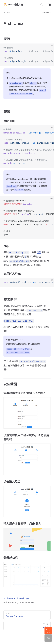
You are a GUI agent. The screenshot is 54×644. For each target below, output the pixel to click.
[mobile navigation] (49, 5)
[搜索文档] (41, 5)
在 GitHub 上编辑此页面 (16, 598)
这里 (39, 252)
